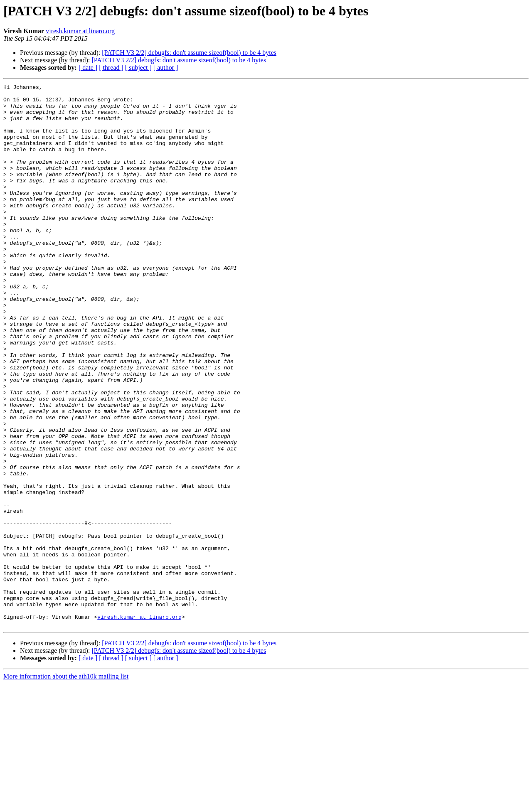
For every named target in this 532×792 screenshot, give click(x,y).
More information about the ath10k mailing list (66, 785)
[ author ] (166, 68)
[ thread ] (111, 68)
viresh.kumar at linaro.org (80, 31)
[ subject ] (138, 68)
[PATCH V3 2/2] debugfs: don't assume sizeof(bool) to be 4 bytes (189, 53)
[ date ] (88, 68)
